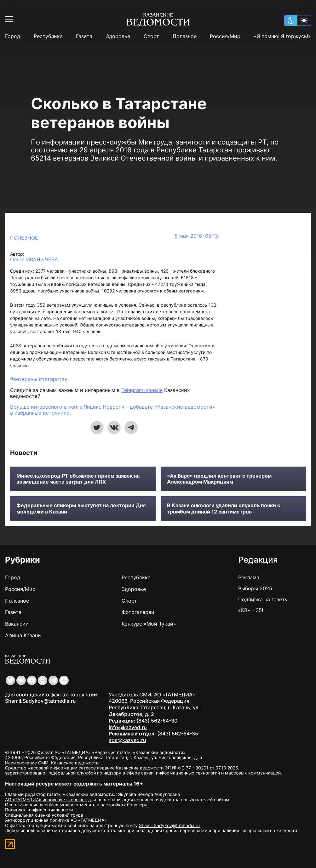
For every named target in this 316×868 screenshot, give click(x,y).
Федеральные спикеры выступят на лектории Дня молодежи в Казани (81, 508)
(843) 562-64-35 (178, 734)
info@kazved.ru (128, 727)
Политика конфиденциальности (39, 810)
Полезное (185, 36)
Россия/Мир (225, 36)
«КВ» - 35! (251, 610)
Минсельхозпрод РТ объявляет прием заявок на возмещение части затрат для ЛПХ (78, 479)
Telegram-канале (142, 390)
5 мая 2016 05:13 (196, 236)
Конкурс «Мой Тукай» (149, 624)
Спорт (151, 36)
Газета (84, 36)
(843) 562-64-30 (157, 721)
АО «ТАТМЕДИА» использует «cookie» (46, 800)
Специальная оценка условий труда (44, 815)
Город (13, 36)
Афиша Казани (23, 635)
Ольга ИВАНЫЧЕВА (34, 260)
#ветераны (24, 379)
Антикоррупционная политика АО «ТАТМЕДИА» (56, 820)
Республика (48, 36)
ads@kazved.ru (127, 740)
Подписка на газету (263, 599)
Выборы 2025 (255, 588)
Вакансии (17, 624)
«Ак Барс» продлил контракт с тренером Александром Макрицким (219, 479)
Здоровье (118, 36)
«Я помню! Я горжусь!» (282, 36)
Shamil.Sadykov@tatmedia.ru (40, 701)
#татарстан (53, 379)
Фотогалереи (138, 612)
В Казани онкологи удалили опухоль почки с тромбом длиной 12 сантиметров (224, 508)
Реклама (249, 577)
